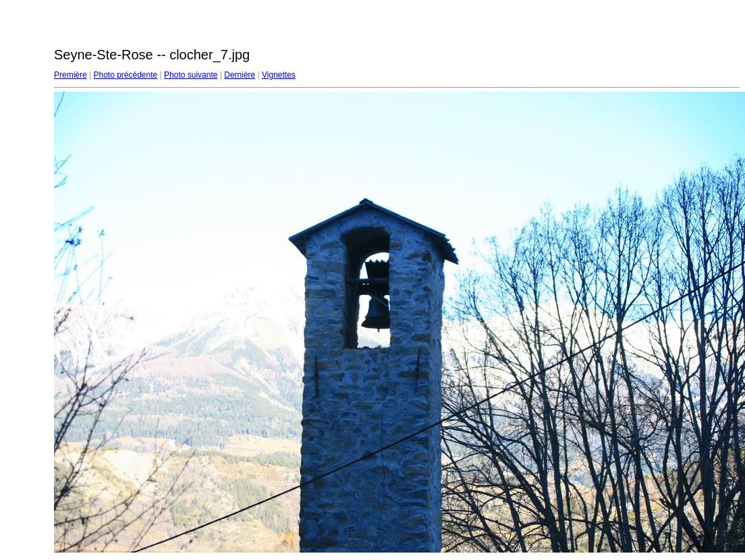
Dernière (240, 75)
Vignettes (279, 75)
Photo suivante (191, 75)
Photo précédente (125, 75)
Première (71, 75)
